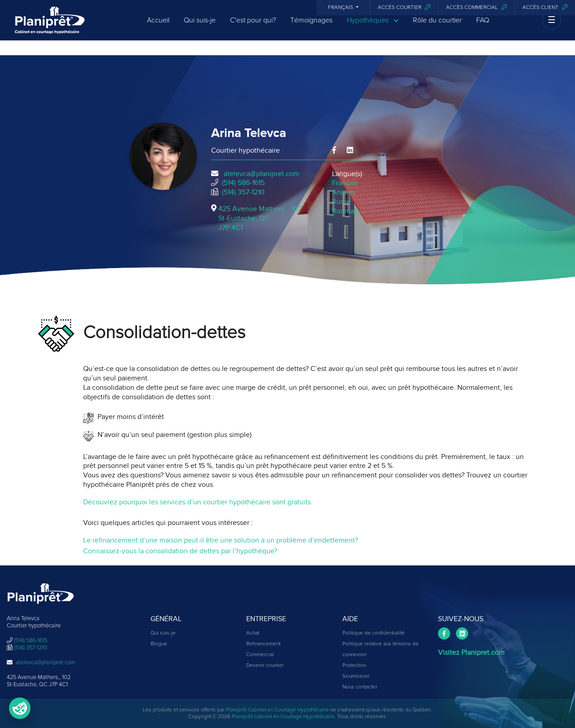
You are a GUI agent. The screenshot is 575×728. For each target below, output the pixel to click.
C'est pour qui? (253, 28)
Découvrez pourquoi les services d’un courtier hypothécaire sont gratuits (197, 502)
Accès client (545, 7)
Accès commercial (476, 7)
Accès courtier (404, 7)
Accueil (158, 28)
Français (341, 8)
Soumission (356, 676)
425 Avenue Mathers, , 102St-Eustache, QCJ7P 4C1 (260, 218)
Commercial (260, 655)
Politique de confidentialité (374, 633)
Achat (253, 633)
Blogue (159, 644)
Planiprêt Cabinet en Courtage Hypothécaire (277, 710)
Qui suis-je (200, 28)
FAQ (483, 28)
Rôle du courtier (437, 28)
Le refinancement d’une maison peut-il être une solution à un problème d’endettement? (221, 540)
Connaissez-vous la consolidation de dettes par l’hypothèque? (180, 551)
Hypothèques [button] (373, 28)
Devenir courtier (265, 666)
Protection (354, 666)
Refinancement (263, 644)
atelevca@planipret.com (261, 174)
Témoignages (311, 28)
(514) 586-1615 (243, 183)
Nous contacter (360, 687)
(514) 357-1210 (243, 192)
